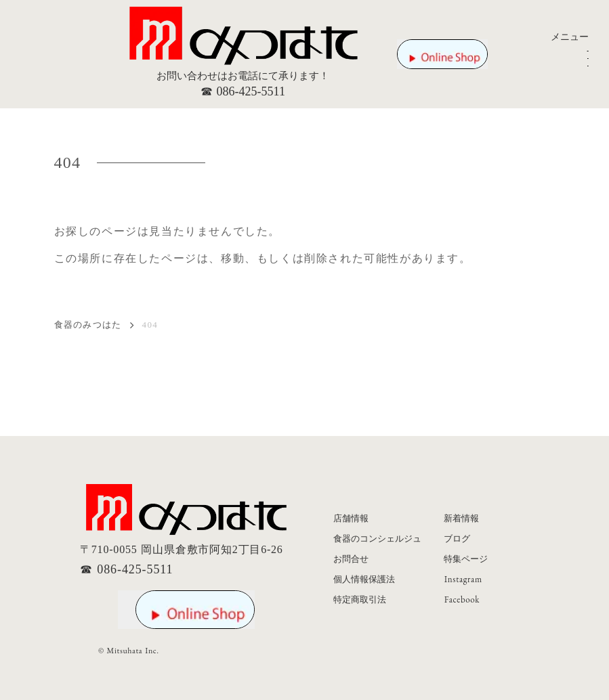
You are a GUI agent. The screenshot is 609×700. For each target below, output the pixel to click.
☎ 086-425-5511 (243, 91)
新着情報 (461, 518)
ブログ (457, 539)
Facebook (462, 599)
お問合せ (351, 559)
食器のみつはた (88, 325)
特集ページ (466, 559)
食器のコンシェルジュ (377, 539)
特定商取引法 (360, 599)
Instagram (463, 579)
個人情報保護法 (364, 579)
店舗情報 (351, 518)
